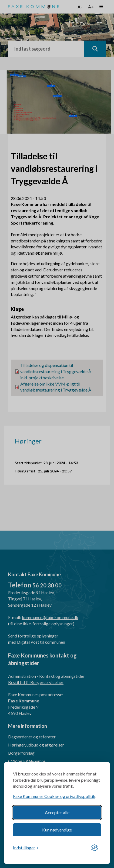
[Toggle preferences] (26, 848)
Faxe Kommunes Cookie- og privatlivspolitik (54, 796)
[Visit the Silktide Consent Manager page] (95, 848)
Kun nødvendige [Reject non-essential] (57, 830)
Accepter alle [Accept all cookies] (57, 812)
